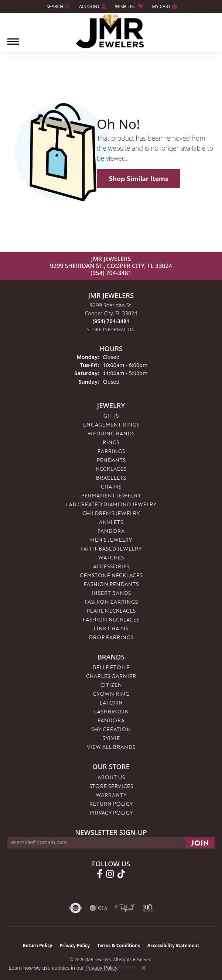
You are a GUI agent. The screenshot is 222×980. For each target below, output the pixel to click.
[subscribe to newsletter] (200, 843)
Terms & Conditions (119, 945)
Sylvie (111, 738)
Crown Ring (111, 694)
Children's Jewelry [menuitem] (111, 513)
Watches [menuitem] (111, 557)
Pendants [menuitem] (111, 460)
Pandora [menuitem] (111, 531)
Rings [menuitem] (111, 442)
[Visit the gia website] (99, 908)
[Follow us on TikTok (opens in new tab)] (121, 874)
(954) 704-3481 (111, 273)
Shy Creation (111, 729)
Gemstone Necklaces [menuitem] (111, 575)
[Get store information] (111, 330)
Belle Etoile (111, 667)
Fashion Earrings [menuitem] (111, 602)
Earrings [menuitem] (111, 451)
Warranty (111, 795)
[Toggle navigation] (13, 45)
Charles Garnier (111, 676)
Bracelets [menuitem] (111, 478)
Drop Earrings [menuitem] (111, 637)
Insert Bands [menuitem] (111, 593)
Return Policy (111, 804)
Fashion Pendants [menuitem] (111, 584)
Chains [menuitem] (111, 486)
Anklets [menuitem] (111, 522)
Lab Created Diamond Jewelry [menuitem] (111, 504)
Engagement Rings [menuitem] (111, 424)
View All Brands (111, 747)
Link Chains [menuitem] (111, 628)
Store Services (111, 786)
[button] (58, 6)
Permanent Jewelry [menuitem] (111, 495)
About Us (111, 777)
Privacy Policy (111, 813)
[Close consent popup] (144, 968)
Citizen (111, 685)
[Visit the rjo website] (148, 908)
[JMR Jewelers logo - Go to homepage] (111, 31)
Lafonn (111, 703)
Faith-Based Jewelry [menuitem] (111, 549)
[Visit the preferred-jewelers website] (125, 908)
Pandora (111, 720)
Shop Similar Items (139, 178)
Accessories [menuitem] (111, 566)
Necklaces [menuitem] (111, 469)
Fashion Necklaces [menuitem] (111, 619)
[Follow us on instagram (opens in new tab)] (110, 874)
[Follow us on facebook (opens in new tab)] (100, 874)
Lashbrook (111, 711)
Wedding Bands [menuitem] (111, 433)
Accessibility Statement (173, 945)
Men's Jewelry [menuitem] (111, 540)
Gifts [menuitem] (111, 416)
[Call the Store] (111, 321)
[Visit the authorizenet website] (76, 908)
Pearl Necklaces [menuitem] (111, 611)
